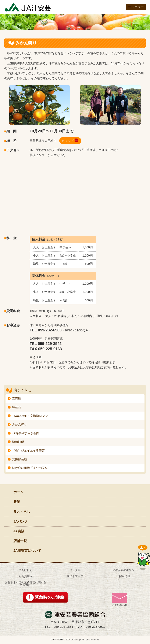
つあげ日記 (26, 570)
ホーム (18, 492)
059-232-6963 (50, 330)
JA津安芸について (27, 551)
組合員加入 (26, 576)
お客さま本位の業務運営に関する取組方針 (26, 584)
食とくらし (22, 511)
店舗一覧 (20, 541)
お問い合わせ (120, 600)
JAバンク (21, 521)
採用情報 (125, 576)
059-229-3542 (50, 344)
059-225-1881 (63, 627)
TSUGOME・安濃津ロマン (30, 416)
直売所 (17, 398)
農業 (17, 502)
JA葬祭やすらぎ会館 (26, 433)
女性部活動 (19, 459)
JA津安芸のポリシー (124, 570)
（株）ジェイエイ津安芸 (28, 450)
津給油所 (18, 442)
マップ (69, 141)
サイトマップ (75, 576)
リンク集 (75, 570)
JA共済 (19, 531)
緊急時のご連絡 (50, 597)
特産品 (17, 407)
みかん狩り (19, 424)
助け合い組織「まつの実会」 (31, 468)
